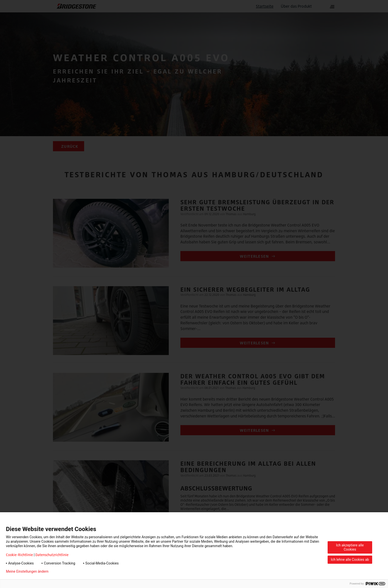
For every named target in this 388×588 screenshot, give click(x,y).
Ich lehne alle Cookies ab (350, 560)
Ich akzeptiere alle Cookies (350, 547)
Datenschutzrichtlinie (52, 555)
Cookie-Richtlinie (19, 555)
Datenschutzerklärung (73, 571)
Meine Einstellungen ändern (27, 571)
